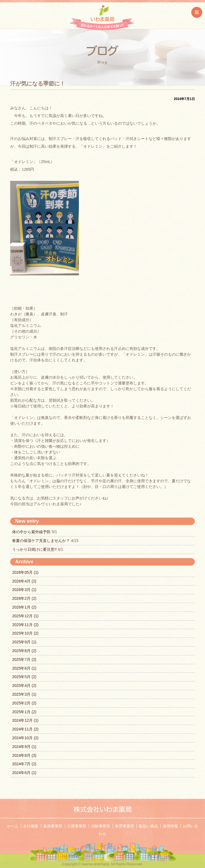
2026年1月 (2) (24, 607)
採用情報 (170, 826)
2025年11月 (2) (25, 625)
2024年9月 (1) (24, 747)
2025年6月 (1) (24, 668)
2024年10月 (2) (25, 738)
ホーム (13, 826)
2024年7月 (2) (24, 764)
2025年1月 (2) (24, 712)
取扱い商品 (148, 826)
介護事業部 (77, 826)
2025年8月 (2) (24, 651)
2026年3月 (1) (24, 590)
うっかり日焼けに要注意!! (35, 549)
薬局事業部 (53, 826)
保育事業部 (124, 826)
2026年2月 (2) (24, 598)
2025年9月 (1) (24, 642)
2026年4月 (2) (24, 581)
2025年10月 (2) (25, 633)
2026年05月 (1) (25, 572)
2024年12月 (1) (25, 720)
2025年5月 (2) (24, 677)
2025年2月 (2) (24, 703)
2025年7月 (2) (24, 659)
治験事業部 (101, 826)
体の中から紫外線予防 (32, 532)
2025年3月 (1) (24, 694)
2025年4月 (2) (24, 686)
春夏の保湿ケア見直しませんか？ (41, 541)
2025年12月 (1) (25, 616)
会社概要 (31, 826)
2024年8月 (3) (24, 755)
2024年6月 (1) (24, 773)
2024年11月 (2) (25, 729)
